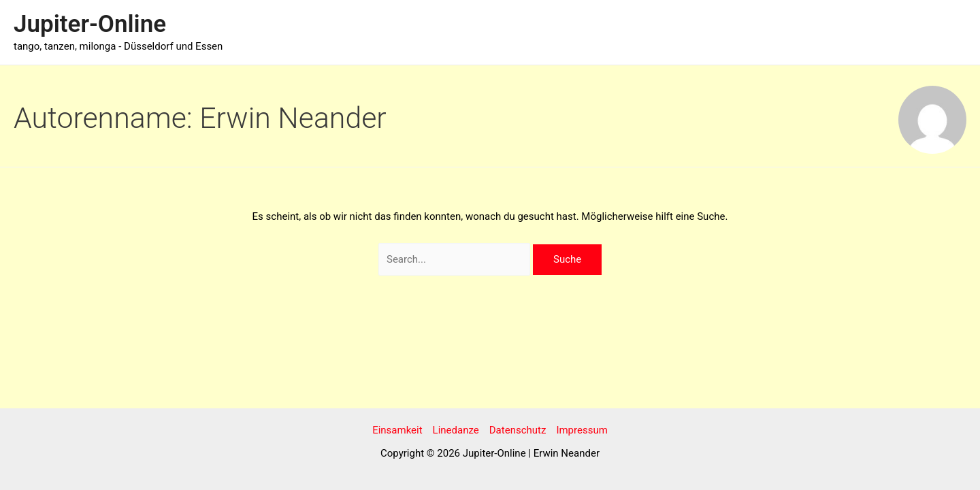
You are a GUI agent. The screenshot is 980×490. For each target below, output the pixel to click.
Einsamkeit (397, 430)
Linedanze (456, 430)
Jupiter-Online (90, 24)
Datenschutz (518, 430)
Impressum (582, 430)
